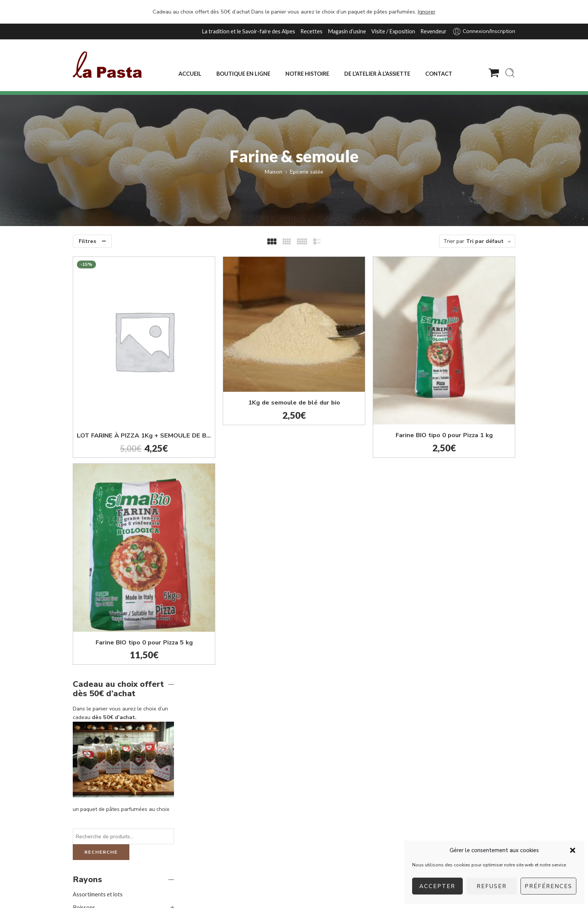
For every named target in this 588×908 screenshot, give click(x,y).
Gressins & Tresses (104, 537)
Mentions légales (286, 892)
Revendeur (433, 31)
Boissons (84, 485)
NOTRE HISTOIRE (307, 74)
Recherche (101, 429)
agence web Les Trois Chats (163, 892)
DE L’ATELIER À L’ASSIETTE (377, 74)
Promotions (87, 682)
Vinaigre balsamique (104, 610)
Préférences (548, 886)
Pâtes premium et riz (97, 669)
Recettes (311, 31)
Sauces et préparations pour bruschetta (114, 581)
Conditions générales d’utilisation (354, 892)
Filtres (88, 241)
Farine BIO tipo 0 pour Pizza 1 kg (463, 389)
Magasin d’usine (347, 31)
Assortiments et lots (98, 471)
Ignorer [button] (427, 12)
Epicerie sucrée (91, 623)
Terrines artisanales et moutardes (121, 597)
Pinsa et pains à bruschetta (112, 564)
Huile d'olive (94, 551)
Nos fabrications (93, 656)
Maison (274, 172)
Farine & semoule (103, 524)
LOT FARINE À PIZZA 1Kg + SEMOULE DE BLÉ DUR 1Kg (241, 390)
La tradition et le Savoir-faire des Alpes (248, 31)
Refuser (492, 886)
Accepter (437, 886)
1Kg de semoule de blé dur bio (352, 366)
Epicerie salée (307, 172)
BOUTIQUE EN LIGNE (243, 74)
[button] (573, 850)
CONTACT (439, 74)
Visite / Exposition (393, 31)
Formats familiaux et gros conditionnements (103, 640)
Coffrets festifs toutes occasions (114, 498)
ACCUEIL (190, 74)
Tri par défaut (485, 241)
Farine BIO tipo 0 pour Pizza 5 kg (241, 551)
